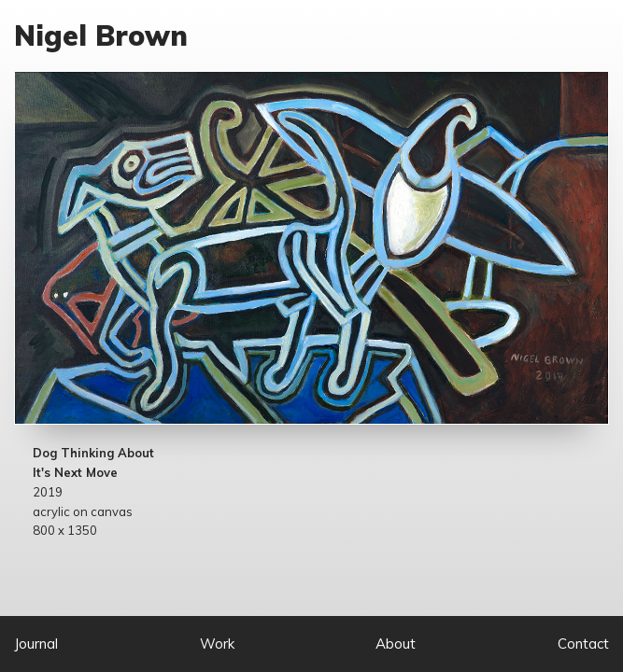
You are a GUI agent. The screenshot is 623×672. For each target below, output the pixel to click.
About (396, 644)
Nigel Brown (101, 35)
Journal (36, 644)
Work (217, 644)
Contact (583, 644)
